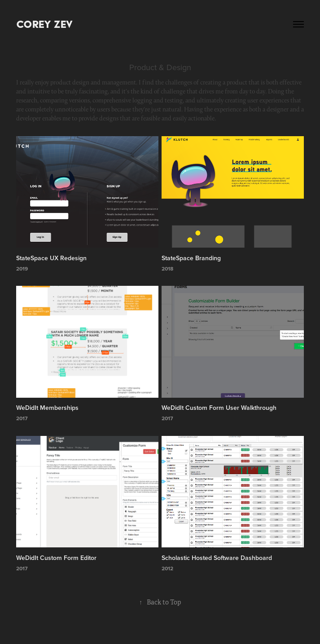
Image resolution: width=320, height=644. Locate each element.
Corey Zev (44, 24)
